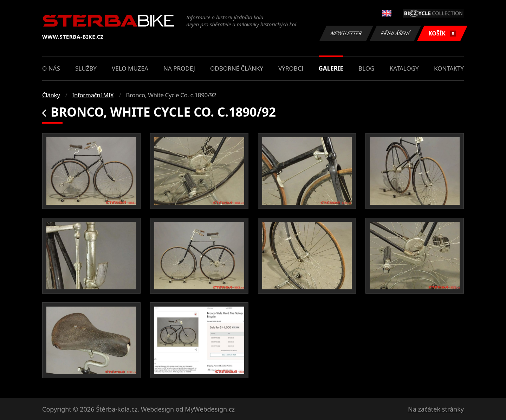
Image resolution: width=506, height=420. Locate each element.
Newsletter (346, 33)
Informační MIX (93, 95)
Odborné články (237, 68)
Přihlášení (395, 33)
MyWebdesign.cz (210, 409)
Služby (86, 68)
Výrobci (291, 68)
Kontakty (449, 68)
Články (51, 95)
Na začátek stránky (436, 409)
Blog (366, 68)
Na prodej (179, 68)
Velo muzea (130, 68)
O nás (51, 68)
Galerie (331, 68)
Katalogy (404, 68)
